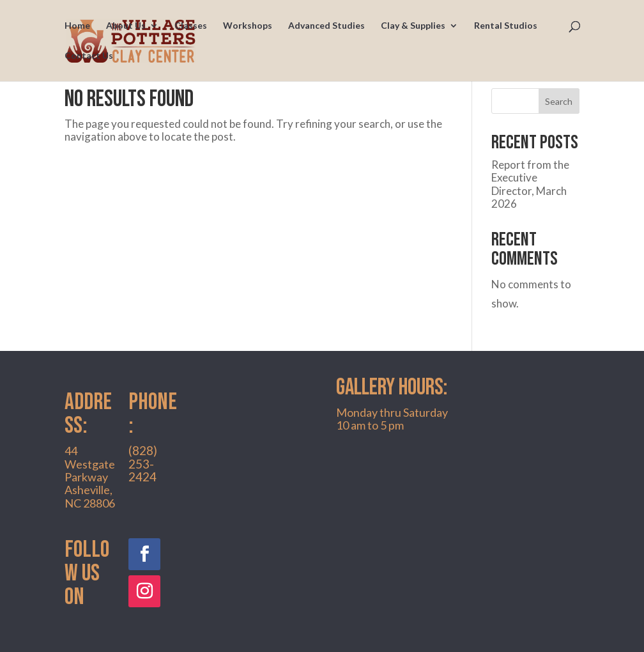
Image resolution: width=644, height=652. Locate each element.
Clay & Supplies (413, 26)
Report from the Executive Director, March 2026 (530, 184)
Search (559, 101)
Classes (191, 26)
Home (77, 26)
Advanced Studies (326, 26)
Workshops (248, 26)
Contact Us (89, 56)
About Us (126, 26)
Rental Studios (506, 26)
